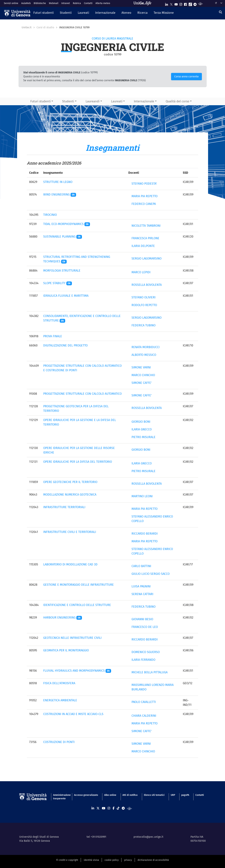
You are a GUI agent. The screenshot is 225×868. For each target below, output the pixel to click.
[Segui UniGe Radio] (200, 4)
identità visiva (91, 860)
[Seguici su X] (171, 4)
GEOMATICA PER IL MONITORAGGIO (66, 650)
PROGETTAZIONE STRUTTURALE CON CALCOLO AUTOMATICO (82, 394)
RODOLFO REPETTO (144, 305)
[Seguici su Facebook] (185, 4)
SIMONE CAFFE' (142, 383)
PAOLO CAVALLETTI (144, 702)
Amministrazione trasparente (60, 797)
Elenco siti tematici (154, 795)
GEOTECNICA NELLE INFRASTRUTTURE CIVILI (72, 638)
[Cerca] (220, 12)
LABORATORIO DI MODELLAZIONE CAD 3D (70, 564)
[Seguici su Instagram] (181, 4)
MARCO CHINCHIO (143, 375)
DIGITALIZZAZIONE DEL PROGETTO (65, 345)
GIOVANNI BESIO (142, 619)
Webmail (54, 3)
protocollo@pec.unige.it (148, 837)
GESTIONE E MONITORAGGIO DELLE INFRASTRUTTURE (78, 585)
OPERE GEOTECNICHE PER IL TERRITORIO (70, 482)
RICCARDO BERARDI (145, 534)
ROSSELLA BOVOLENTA (147, 285)
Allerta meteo (103, 3)
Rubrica (77, 3)
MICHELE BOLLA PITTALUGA (150, 672)
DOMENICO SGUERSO (146, 652)
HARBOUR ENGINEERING (63, 618)
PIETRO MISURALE (143, 437)
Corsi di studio (45, 27)
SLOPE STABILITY (58, 283)
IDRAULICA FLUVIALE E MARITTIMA (66, 296)
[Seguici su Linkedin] (167, 4)
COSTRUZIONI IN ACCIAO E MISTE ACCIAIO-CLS (73, 714)
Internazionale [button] (144, 101)
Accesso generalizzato (86, 795)
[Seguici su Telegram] (195, 4)
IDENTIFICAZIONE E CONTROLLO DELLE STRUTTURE (77, 605)
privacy (128, 860)
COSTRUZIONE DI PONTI (59, 742)
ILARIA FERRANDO (143, 660)
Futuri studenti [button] (41, 101)
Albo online (110, 795)
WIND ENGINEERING (60, 195)
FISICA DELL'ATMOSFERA (59, 683)
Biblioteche (40, 3)
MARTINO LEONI (142, 496)
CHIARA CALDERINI (144, 716)
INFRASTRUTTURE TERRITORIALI (64, 507)
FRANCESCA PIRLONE (145, 238)
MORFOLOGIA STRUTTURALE (62, 271)
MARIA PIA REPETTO (144, 196)
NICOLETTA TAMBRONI (146, 226)
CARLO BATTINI (141, 566)
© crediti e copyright (67, 860)
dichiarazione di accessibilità (153, 860)
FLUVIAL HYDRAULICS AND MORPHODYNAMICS (77, 671)
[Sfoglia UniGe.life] (144, 3)
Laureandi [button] (93, 101)
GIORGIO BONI (141, 422)
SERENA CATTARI (142, 594)
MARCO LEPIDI (141, 272)
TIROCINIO (50, 215)
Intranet (66, 3)
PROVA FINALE (53, 336)
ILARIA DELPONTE (143, 246)
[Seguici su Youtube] (176, 4)
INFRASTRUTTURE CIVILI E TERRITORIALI (70, 532)
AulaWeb (26, 3)
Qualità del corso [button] (178, 101)
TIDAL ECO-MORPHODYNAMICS (67, 224)
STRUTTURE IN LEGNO (58, 182)
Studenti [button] (68, 101)
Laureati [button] (117, 101)
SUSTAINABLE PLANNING (63, 237)
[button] (44, 13)
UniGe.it (27, 27)
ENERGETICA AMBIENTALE (60, 700)
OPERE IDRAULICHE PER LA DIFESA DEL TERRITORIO (78, 462)
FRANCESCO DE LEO (145, 627)
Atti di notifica (130, 795)
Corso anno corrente (186, 76)
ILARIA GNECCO (142, 429)
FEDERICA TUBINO (143, 325)
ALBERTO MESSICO (144, 355)
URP (173, 795)
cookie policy (112, 860)
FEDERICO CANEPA (144, 204)
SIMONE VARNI (141, 367)
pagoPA (185, 795)
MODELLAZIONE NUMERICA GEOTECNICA (70, 495)
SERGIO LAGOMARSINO (147, 259)
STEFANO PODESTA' (144, 184)
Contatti (88, 3)
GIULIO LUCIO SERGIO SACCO (151, 574)
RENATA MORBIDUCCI (146, 347)
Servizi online (11, 3)
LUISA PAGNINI (141, 586)
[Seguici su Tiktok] (190, 4)
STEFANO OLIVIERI (143, 297)
